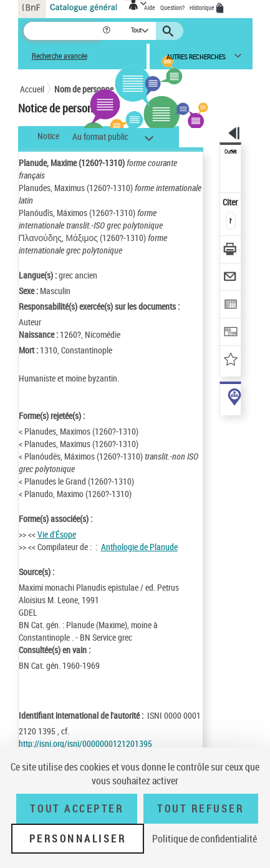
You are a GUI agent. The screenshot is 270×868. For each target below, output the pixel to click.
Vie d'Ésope (57, 534)
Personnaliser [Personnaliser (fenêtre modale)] (78, 839)
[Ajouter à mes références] (231, 361)
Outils (231, 152)
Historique (203, 7)
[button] (108, 31)
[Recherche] (63, 31)
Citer (231, 202)
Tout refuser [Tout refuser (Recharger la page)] (200, 809)
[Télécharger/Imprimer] (231, 251)
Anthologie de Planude (139, 547)
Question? (172, 7)
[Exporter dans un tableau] (231, 306)
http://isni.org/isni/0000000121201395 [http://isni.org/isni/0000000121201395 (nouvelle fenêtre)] (85, 743)
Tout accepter (77, 809)
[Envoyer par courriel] (231, 278)
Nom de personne (84, 89)
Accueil (32, 89)
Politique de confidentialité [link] (205, 839)
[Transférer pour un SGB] (231, 333)
